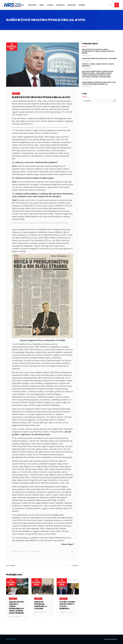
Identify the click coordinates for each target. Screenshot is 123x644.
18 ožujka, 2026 (37, 582)
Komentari (34, 552)
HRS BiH (22, 552)
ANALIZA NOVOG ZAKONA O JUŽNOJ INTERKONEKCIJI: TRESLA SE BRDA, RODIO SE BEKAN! (16, 607)
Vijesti (16, 94)
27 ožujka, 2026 (11, 582)
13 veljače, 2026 (87, 87)
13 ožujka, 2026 (62, 582)
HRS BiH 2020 (11, 639)
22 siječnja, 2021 (12, 47)
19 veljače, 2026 (87, 79)
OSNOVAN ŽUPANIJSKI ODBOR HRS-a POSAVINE (41, 605)
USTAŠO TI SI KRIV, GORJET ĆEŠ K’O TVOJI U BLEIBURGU (67, 605)
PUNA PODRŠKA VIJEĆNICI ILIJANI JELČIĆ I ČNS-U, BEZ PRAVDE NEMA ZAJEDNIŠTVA (99, 83)
